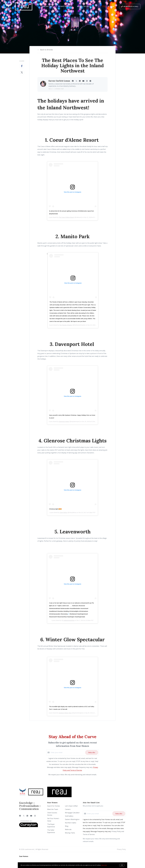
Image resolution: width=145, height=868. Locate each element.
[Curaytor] (29, 827)
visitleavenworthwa (69, 620)
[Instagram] (35, 816)
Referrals (68, 829)
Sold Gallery (69, 816)
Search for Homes (54, 806)
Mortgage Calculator (72, 813)
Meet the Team (53, 809)
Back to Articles (47, 50)
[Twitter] (24, 816)
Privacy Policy (121, 849)
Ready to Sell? (84, 6)
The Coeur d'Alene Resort (66, 217)
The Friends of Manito (66, 325)
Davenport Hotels (64, 422)
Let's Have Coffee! (71, 806)
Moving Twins (70, 833)
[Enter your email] (68, 752)
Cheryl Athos (63, 513)
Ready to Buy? (65, 6)
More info (104, 865)
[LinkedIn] (27, 816)
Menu (111, 7)
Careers (68, 809)
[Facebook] (20, 816)
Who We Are (47, 6)
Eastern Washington (72, 819)
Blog (67, 826)
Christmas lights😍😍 (55, 509)
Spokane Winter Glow (65, 713)
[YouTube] (31, 816)
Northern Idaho (71, 823)
